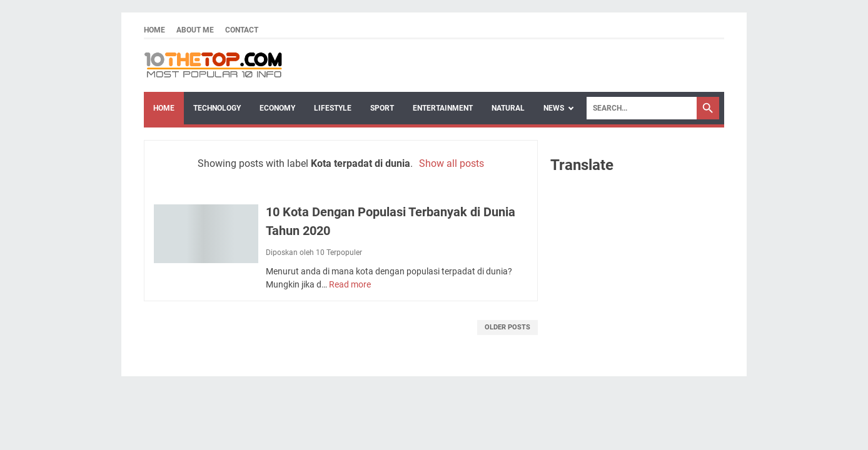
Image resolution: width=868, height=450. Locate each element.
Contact (242, 30)
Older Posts (507, 327)
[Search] (642, 108)
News (554, 108)
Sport (382, 108)
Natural (508, 108)
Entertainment (443, 108)
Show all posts (452, 163)
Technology (217, 108)
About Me (195, 30)
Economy (277, 108)
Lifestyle (333, 108)
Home (154, 30)
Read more (350, 284)
